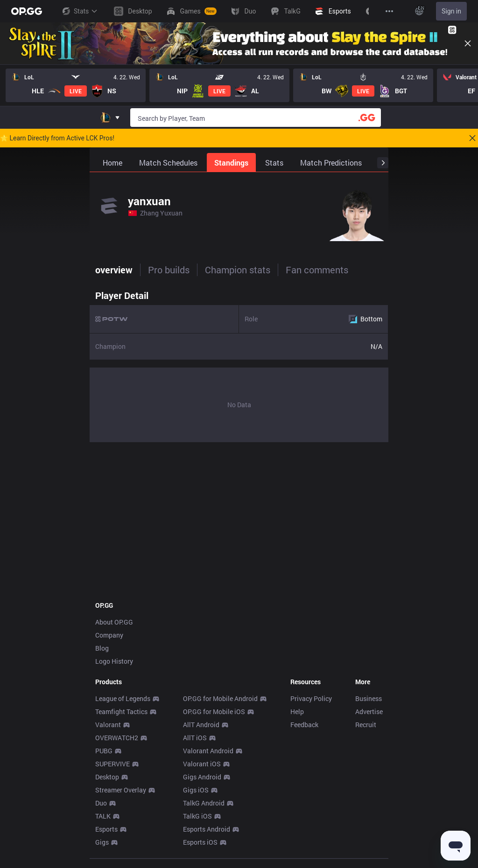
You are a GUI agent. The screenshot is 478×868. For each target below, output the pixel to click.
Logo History (114, 661)
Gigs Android (202, 777)
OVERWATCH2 (117, 738)
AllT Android (201, 725)
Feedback (304, 725)
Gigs (102, 842)
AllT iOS (195, 738)
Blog (102, 648)
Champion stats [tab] (238, 270)
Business (369, 698)
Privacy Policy (311, 698)
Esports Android (207, 829)
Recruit (366, 725)
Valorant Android (208, 751)
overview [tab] (114, 270)
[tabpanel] (239, 364)
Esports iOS (200, 842)
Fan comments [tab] (317, 270)
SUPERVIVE (112, 764)
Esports (106, 829)
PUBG (104, 751)
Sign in (451, 11)
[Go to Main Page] (27, 11)
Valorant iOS (202, 764)
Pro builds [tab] (169, 270)
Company (109, 635)
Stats (79, 11)
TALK (103, 816)
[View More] (389, 11)
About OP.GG (114, 622)
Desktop (107, 777)
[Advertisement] (239, 519)
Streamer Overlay (121, 790)
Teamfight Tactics (121, 712)
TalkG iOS (197, 816)
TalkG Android (204, 803)
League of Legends (123, 698)
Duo (101, 803)
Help (297, 712)
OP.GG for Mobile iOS (214, 712)
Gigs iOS (196, 790)
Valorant (108, 725)
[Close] (468, 43)
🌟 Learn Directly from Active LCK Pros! (57, 138)
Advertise (369, 712)
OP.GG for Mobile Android (220, 698)
